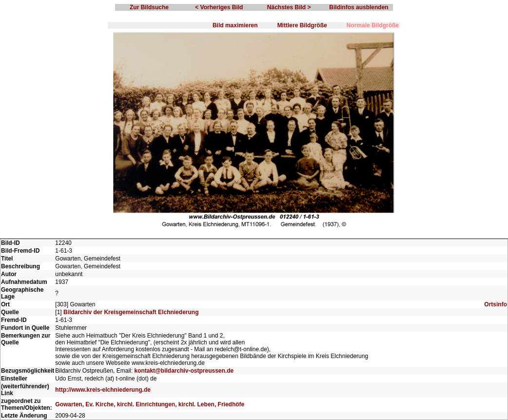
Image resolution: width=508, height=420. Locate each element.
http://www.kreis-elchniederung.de (103, 390)
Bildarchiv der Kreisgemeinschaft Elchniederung (131, 312)
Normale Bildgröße (373, 25)
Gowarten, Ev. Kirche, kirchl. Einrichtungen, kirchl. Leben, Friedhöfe (150, 404)
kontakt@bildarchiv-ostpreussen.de (184, 371)
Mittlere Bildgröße (302, 25)
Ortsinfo (496, 304)
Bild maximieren (235, 25)
